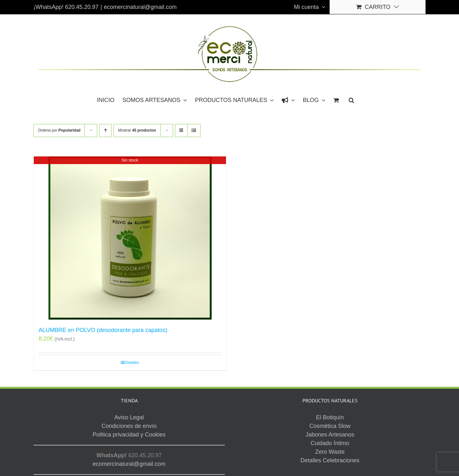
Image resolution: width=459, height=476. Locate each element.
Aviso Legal (276, 445)
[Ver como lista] (194, 130)
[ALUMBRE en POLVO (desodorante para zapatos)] (130, 238)
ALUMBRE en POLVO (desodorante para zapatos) (103, 330)
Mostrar (137, 130)
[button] (351, 100)
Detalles (132, 363)
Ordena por (59, 130)
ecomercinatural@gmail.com (140, 7)
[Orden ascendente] (105, 130)
